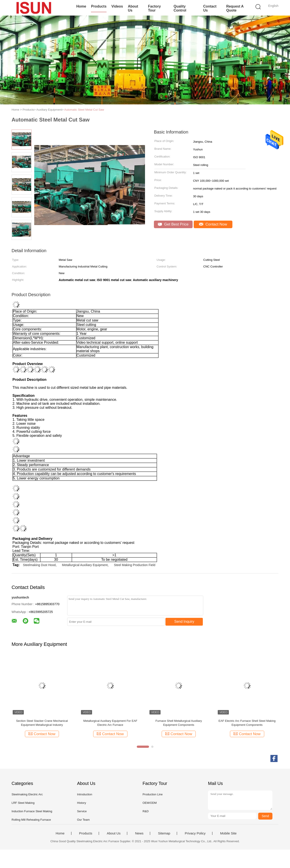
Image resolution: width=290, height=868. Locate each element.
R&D (146, 811)
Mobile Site (228, 833)
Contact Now (213, 224)
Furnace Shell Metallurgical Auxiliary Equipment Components (179, 723)
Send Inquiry (184, 622)
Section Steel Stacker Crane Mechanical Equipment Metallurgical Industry (42, 723)
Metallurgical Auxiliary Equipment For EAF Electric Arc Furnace (110, 723)
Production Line (153, 794)
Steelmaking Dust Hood (39, 565)
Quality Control (180, 8)
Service (82, 811)
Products (99, 6)
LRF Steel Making (23, 803)
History (81, 803)
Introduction (85, 794)
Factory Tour (154, 8)
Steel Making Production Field (135, 565)
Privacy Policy (195, 833)
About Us (133, 8)
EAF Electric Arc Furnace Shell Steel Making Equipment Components (247, 723)
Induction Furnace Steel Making (32, 811)
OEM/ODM (150, 803)
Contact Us (210, 8)
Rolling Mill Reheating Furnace (31, 820)
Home (81, 6)
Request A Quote (235, 8)
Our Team (83, 820)
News (139, 833)
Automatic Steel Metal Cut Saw (84, 110)
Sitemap (164, 833)
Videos (117, 6)
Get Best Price (173, 224)
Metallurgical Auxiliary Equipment (85, 565)
